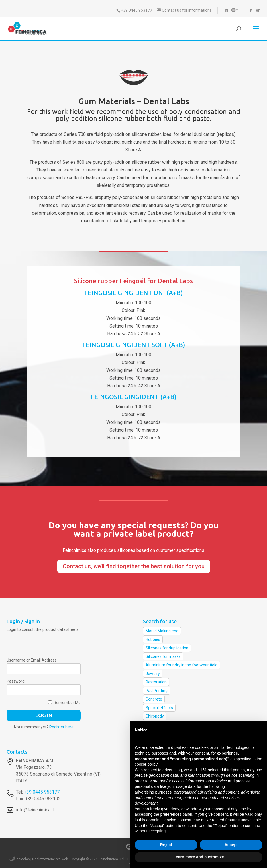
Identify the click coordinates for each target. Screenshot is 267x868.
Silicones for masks (163, 656)
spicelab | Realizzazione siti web (42, 859)
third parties (234, 770)
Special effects (159, 708)
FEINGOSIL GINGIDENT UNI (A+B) (133, 293)
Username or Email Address (32, 660)
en (258, 10)
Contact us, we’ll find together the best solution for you (134, 566)
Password (16, 681)
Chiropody (155, 716)
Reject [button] (166, 845)
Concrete (154, 699)
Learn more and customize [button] (198, 857)
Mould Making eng (162, 631)
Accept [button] (231, 845)
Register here (61, 727)
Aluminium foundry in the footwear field (182, 665)
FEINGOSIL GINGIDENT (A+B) (134, 397)
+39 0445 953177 (42, 792)
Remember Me (64, 703)
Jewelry (153, 674)
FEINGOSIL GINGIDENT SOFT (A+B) (134, 345)
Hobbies (153, 639)
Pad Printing (157, 691)
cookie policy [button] (146, 764)
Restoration (156, 682)
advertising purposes (153, 792)
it (251, 10)
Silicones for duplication (167, 648)
